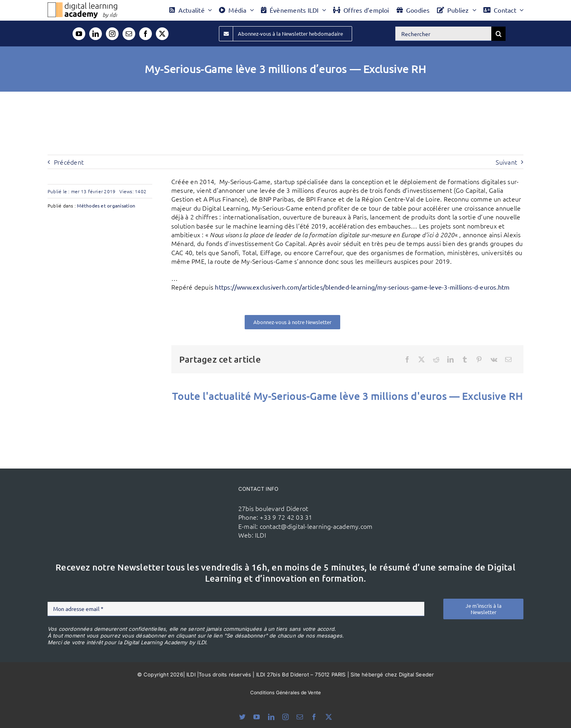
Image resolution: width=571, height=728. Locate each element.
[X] (422, 359)
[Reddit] (436, 359)
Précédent (69, 162)
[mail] (129, 34)
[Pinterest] (479, 359)
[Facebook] (407, 359)
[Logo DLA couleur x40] (82, 6)
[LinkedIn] (450, 359)
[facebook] (146, 34)
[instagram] (112, 34)
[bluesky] (242, 717)
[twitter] (162, 34)
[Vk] (494, 359)
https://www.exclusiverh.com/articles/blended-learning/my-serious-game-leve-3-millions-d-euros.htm (362, 287)
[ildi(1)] (191, 499)
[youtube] (79, 34)
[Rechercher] (443, 34)
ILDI (261, 535)
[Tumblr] (465, 359)
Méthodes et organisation (106, 206)
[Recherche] (498, 34)
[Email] (508, 359)
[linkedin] (96, 34)
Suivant (506, 162)
